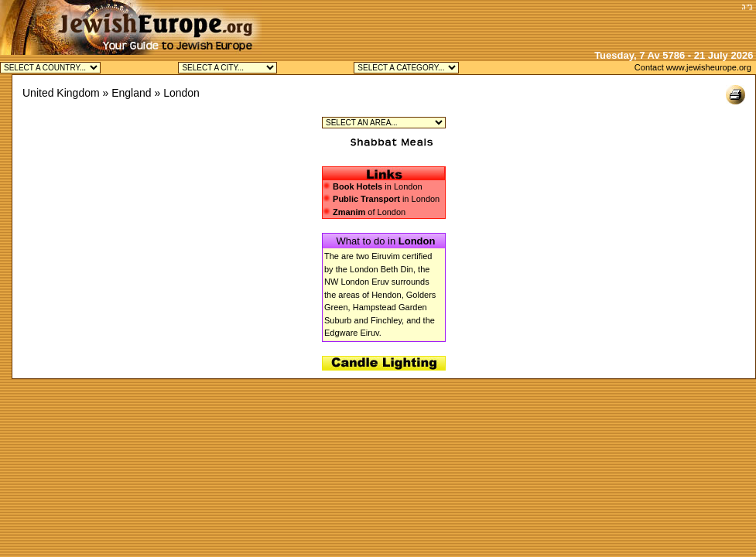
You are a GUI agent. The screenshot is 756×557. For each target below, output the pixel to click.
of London (364, 212)
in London (378, 186)
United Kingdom (61, 93)
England (131, 93)
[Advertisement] (556, 23)
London (181, 93)
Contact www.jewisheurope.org (693, 67)
